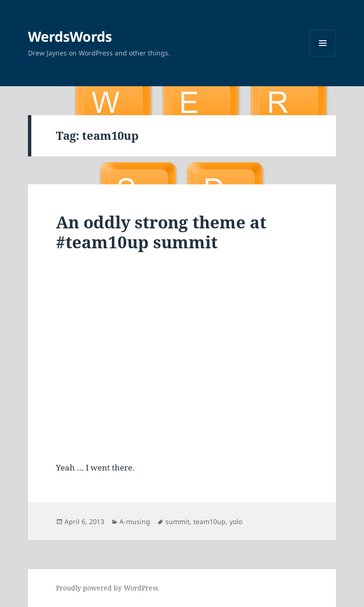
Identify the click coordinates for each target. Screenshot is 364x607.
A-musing (135, 521)
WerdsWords (70, 36)
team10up (209, 521)
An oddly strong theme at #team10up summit (161, 232)
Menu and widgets (323, 56)
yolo (236, 521)
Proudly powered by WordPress (107, 588)
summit (177, 521)
